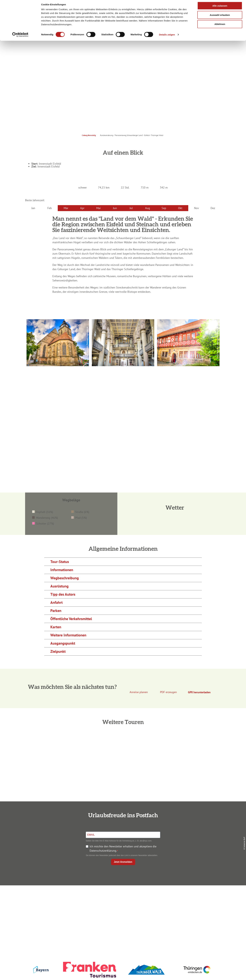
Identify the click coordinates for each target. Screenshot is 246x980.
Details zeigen (167, 37)
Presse (188, 907)
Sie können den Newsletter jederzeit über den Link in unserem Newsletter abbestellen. (122, 855)
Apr (82, 208)
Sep (164, 208)
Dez (213, 208)
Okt (180, 208)
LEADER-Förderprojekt (188, 918)
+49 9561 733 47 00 (60, 915)
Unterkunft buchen (122, 901)
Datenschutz (188, 901)
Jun (115, 208)
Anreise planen (122, 896)
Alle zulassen (220, 8)
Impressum (188, 896)
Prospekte (122, 907)
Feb (50, 208)
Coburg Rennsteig (89, 135)
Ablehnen (220, 26)
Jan (33, 208)
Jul (131, 208)
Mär (66, 208)
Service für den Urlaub (188, 913)
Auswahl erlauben (220, 17)
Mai (99, 208)
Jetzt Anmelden (123, 862)
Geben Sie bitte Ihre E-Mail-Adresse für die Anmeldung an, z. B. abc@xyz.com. (119, 841)
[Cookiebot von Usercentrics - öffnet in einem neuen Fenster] (20, 37)
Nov (197, 208)
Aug (148, 208)
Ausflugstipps (122, 913)
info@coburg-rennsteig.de (62, 919)
